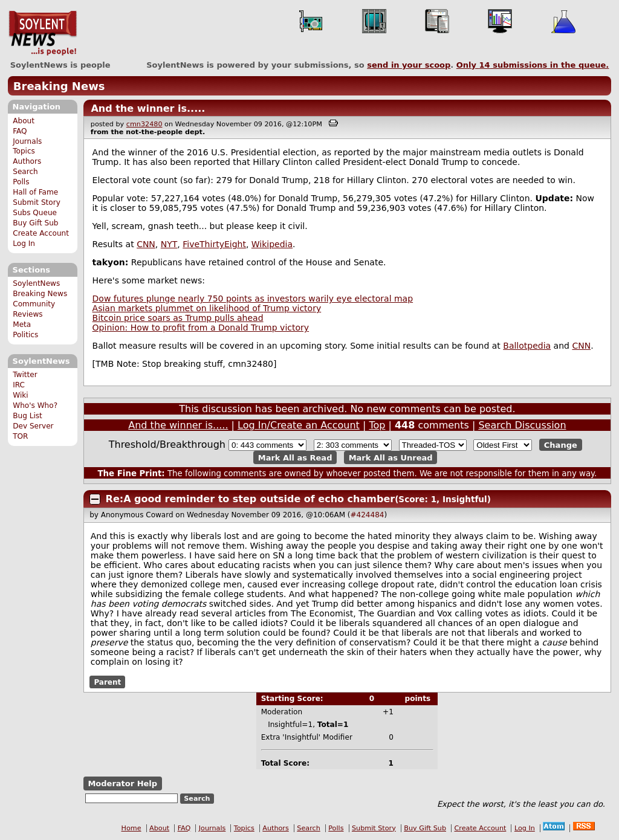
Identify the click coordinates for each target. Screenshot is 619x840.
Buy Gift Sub (35, 223)
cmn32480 (144, 124)
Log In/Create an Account (299, 425)
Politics (25, 335)
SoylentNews (43, 33)
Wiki (20, 395)
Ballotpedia (527, 346)
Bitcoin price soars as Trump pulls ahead (178, 318)
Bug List (28, 416)
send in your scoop (409, 65)
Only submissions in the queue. (533, 65)
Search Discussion (522, 425)
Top (377, 425)
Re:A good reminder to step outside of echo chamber (251, 499)
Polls (21, 182)
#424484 (368, 515)
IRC (19, 385)
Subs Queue (35, 213)
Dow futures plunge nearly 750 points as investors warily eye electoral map (253, 299)
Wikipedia (272, 244)
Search (25, 172)
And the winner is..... (148, 108)
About (24, 121)
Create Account (41, 233)
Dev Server (33, 426)
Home (131, 828)
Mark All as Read (295, 457)
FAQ (20, 131)
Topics (24, 151)
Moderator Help (122, 783)
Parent (107, 682)
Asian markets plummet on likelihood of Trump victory (207, 308)
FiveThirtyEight (214, 244)
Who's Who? (35, 405)
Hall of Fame (35, 192)
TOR (20, 436)
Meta (22, 325)
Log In (24, 244)
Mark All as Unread (391, 457)
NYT (169, 244)
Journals (27, 141)
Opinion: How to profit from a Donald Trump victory (201, 328)
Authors (27, 161)
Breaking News (59, 86)
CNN (146, 244)
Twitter (25, 375)
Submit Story (37, 202)
